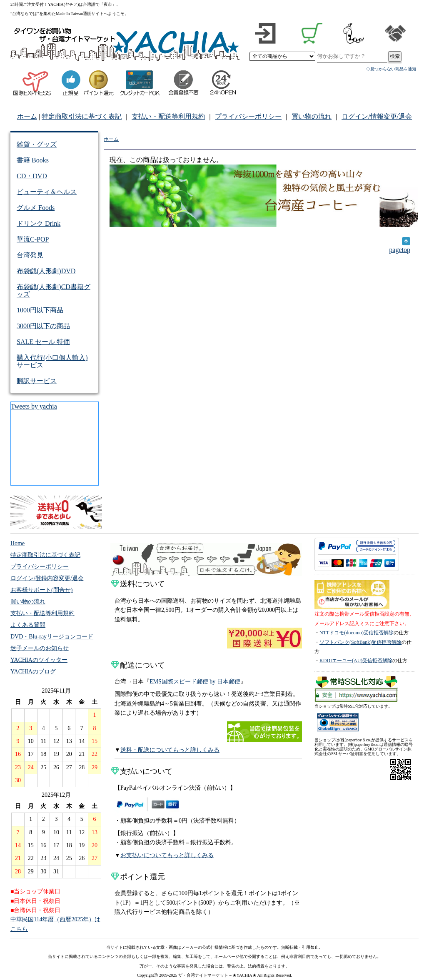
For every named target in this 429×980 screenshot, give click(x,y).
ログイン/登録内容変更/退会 (47, 578)
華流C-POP (33, 239)
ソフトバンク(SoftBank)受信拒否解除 (360, 642)
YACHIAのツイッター (39, 660)
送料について (138, 584)
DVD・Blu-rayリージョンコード (52, 637)
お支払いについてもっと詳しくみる (167, 855)
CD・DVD (32, 176)
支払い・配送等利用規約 (168, 116)
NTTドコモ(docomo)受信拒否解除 (357, 633)
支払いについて (141, 771)
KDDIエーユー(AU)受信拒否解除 (356, 661)
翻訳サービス (37, 381)
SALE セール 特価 (43, 342)
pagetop (400, 246)
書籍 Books (33, 160)
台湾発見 (30, 255)
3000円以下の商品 (43, 326)
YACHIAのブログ (33, 672)
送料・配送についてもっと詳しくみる (170, 750)
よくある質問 (28, 625)
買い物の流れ (312, 116)
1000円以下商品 (40, 310)
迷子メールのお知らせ (40, 648)
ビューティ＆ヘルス (47, 192)
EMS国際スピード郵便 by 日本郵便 (195, 682)
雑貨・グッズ (37, 144)
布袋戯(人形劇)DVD (46, 271)
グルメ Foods (36, 208)
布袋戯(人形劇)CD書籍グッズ (54, 291)
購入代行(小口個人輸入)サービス (52, 361)
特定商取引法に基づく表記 (82, 116)
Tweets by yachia (34, 406)
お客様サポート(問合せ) (41, 590)
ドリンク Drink (39, 223)
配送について (138, 665)
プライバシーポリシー (248, 116)
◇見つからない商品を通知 (391, 69)
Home (17, 543)
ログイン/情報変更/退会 (377, 116)
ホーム (27, 116)
